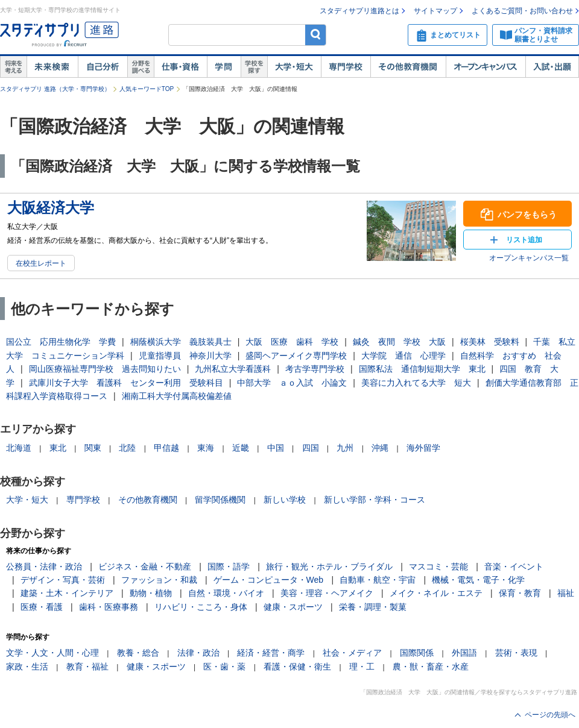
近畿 (241, 448)
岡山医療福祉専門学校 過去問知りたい (105, 369)
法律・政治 (198, 653)
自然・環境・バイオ (226, 593)
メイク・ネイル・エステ (436, 593)
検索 (316, 35)
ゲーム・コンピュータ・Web (269, 580)
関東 (93, 448)
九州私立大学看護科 (233, 369)
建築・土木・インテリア (67, 593)
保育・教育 (520, 593)
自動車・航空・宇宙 (378, 580)
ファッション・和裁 (159, 580)
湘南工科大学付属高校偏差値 (177, 396)
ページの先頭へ (550, 715)
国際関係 (417, 653)
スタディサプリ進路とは (359, 11)
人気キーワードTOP (147, 89)
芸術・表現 (516, 653)
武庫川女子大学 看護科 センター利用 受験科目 (126, 383)
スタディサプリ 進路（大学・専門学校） (55, 89)
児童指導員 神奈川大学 (185, 356)
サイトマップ (435, 11)
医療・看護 (42, 607)
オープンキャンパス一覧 (529, 258)
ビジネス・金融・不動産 (145, 566)
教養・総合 (138, 653)
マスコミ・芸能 (438, 566)
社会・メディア (352, 653)
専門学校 (346, 67)
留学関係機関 (220, 500)
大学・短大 (294, 67)
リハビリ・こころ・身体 (201, 607)
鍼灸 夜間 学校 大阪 (399, 342)
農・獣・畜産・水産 (431, 667)
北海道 (19, 448)
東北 (58, 448)
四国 (311, 448)
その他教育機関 (408, 67)
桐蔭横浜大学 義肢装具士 (181, 342)
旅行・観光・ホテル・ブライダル (329, 566)
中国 (276, 448)
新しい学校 (285, 500)
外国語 (464, 653)
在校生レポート (41, 263)
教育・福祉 (87, 667)
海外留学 (423, 448)
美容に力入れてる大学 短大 (416, 383)
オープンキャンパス (486, 67)
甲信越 (166, 448)
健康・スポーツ (293, 607)
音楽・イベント (514, 566)
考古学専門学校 (315, 369)
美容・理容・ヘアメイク (327, 593)
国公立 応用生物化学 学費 (61, 342)
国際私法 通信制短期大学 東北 (422, 369)
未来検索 (52, 67)
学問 (224, 67)
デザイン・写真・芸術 (63, 580)
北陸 (127, 448)
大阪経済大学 (51, 208)
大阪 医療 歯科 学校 (292, 342)
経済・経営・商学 (271, 653)
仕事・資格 (180, 67)
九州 (345, 448)
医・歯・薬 (224, 667)
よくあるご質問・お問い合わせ (522, 11)
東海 (206, 448)
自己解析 (103, 67)
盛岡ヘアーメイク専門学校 (296, 356)
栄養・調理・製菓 (373, 607)
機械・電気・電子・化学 (478, 580)
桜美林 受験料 (490, 342)
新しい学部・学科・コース (375, 500)
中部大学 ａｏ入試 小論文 (292, 383)
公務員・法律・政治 (44, 566)
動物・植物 (151, 593)
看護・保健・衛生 (297, 667)
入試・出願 (552, 67)
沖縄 (380, 448)
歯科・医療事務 (109, 607)
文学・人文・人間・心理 (52, 653)
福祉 (566, 593)
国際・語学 (229, 566)
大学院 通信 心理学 (403, 356)
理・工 (362, 667)
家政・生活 (27, 667)
